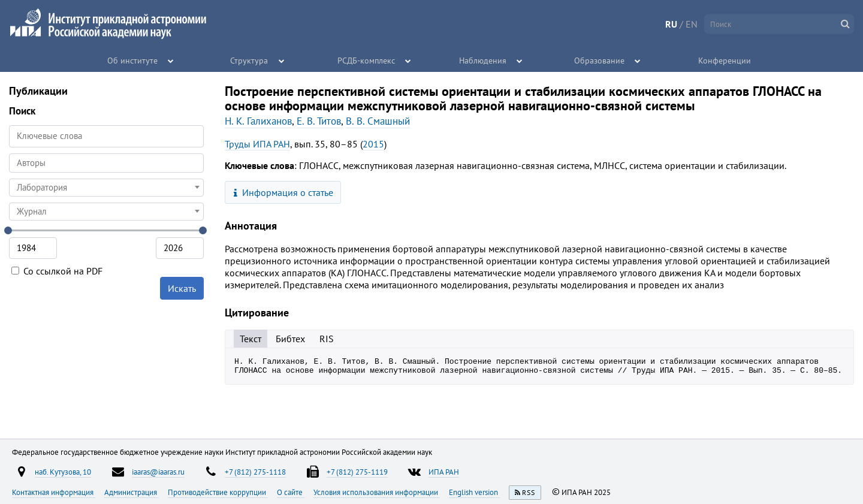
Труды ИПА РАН (257, 144)
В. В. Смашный (378, 121)
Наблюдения (483, 60)
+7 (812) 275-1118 (255, 472)
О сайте (291, 492)
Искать (182, 288)
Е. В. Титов (319, 121)
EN (692, 24)
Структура (250, 60)
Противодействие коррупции (218, 492)
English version (474, 492)
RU (671, 24)
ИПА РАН (444, 472)
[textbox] (106, 188)
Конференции (725, 60)
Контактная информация (54, 492)
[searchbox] (106, 163)
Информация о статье (284, 192)
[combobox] (106, 163)
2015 (373, 144)
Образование (600, 60)
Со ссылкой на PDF (57, 271)
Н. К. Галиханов (258, 121)
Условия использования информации (377, 492)
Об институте (133, 60)
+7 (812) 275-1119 (357, 472)
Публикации (38, 91)
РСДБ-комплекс (366, 60)
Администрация (132, 492)
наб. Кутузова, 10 (63, 472)
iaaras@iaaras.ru (158, 472)
